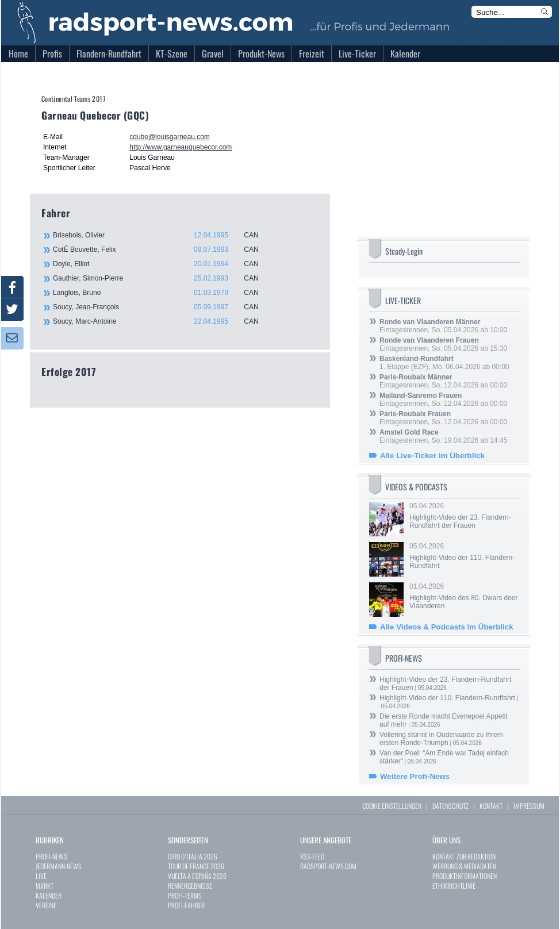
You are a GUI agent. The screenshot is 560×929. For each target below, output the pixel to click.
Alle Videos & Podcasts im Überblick (447, 627)
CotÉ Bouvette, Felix (162, 249)
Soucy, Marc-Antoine (162, 321)
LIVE (41, 876)
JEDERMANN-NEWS (59, 866)
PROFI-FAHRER (186, 905)
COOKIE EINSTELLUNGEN (392, 806)
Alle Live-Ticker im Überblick (432, 456)
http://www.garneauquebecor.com (181, 147)
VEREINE (46, 905)
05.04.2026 (464, 516)
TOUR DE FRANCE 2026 (196, 866)
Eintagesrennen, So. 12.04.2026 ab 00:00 (443, 381)
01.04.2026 (464, 596)
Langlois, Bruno (162, 293)
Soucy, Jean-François (162, 307)
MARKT (45, 886)
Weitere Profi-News (415, 776)
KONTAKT (491, 806)
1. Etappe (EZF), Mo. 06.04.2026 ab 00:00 (444, 363)
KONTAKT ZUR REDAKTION (464, 856)
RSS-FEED (312, 856)
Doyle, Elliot (162, 264)
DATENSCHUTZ (450, 806)
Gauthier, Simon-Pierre (162, 278)
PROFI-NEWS (51, 856)
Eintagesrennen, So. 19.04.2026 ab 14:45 (443, 436)
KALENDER (49, 895)
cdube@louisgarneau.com (170, 137)
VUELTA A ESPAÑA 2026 (197, 876)
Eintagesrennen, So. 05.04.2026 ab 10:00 (443, 326)
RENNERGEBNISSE (190, 886)
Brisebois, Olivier (162, 235)
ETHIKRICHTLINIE (454, 886)
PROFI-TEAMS (185, 895)
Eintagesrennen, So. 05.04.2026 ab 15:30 (443, 344)
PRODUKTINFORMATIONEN (465, 876)
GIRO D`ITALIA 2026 (193, 856)
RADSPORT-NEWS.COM (328, 866)
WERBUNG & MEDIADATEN (464, 866)
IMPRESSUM (529, 806)
